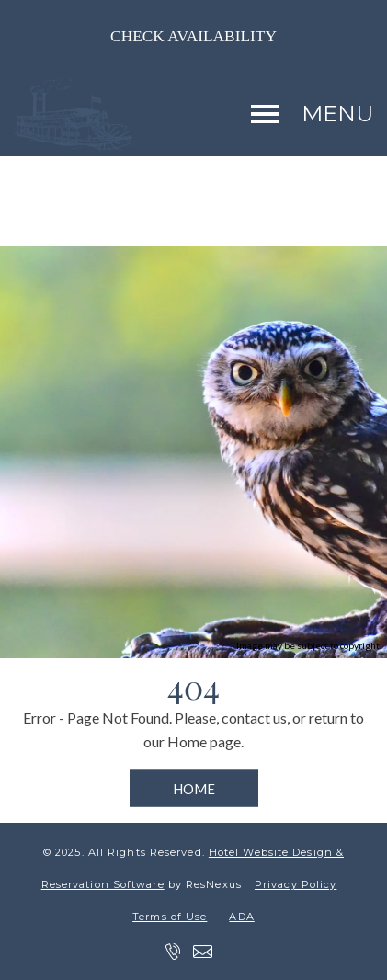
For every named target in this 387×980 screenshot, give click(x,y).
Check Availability (193, 36)
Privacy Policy (296, 884)
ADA (241, 917)
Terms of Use (170, 917)
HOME (194, 789)
